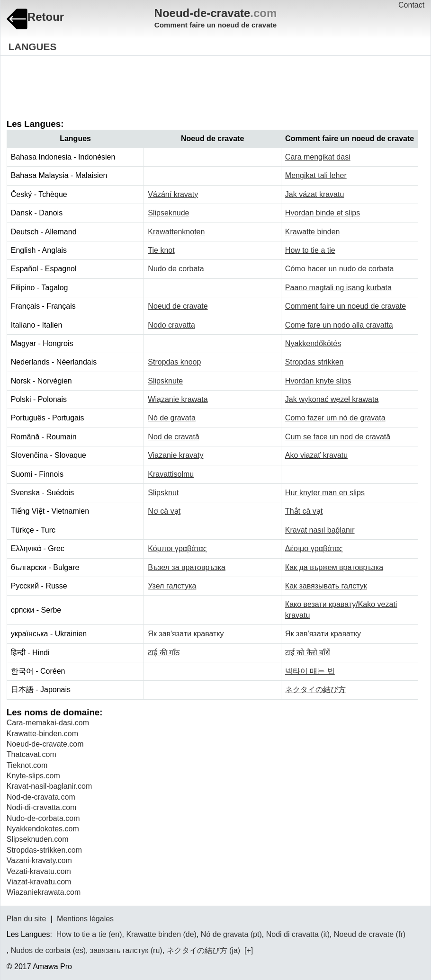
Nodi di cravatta (292, 934)
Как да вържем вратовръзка (334, 567)
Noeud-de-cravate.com (45, 744)
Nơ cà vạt (164, 511)
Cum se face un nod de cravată (338, 437)
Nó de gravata (172, 418)
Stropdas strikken (314, 362)
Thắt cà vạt (304, 511)
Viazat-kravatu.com (39, 882)
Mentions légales (85, 919)
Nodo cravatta (171, 325)
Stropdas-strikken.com (44, 850)
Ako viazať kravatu (316, 455)
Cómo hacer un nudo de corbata (339, 269)
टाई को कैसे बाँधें (308, 653)
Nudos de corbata (41, 950)
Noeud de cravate (178, 306)
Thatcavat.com (31, 754)
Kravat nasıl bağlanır (320, 530)
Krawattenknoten (176, 232)
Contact (411, 5)
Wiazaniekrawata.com (44, 892)
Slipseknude (168, 213)
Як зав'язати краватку (186, 634)
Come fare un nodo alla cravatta (339, 325)
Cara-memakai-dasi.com (48, 723)
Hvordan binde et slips (323, 213)
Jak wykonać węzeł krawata (332, 399)
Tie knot (161, 250)
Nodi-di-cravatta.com (42, 807)
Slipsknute (165, 381)
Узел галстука (172, 586)
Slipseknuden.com (38, 839)
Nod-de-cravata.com (41, 797)
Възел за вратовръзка (187, 567)
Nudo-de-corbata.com (43, 818)
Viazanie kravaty (175, 455)
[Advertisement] (179, 80)
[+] (248, 950)
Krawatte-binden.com (42, 734)
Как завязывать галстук (326, 586)
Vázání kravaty (173, 194)
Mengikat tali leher (316, 175)
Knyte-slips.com (33, 776)
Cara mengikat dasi (318, 157)
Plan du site (27, 919)
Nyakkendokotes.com (43, 829)
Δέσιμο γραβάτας (314, 548)
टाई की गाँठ (164, 653)
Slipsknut (163, 493)
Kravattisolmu (171, 474)
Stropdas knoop (174, 362)
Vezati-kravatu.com (39, 871)
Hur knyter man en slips (325, 493)
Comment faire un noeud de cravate (346, 306)
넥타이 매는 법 (310, 671)
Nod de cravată (174, 437)
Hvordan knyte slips (318, 381)
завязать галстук (119, 950)
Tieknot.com (27, 765)
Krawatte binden (313, 232)
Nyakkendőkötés (313, 343)
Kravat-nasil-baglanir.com (49, 786)
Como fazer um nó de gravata (335, 418)
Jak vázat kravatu (315, 194)
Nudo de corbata (176, 269)
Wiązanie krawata (178, 399)
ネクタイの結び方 (315, 690)
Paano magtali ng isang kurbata (338, 288)
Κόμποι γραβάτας (177, 548)
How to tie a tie (310, 250)
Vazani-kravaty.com (39, 860)
